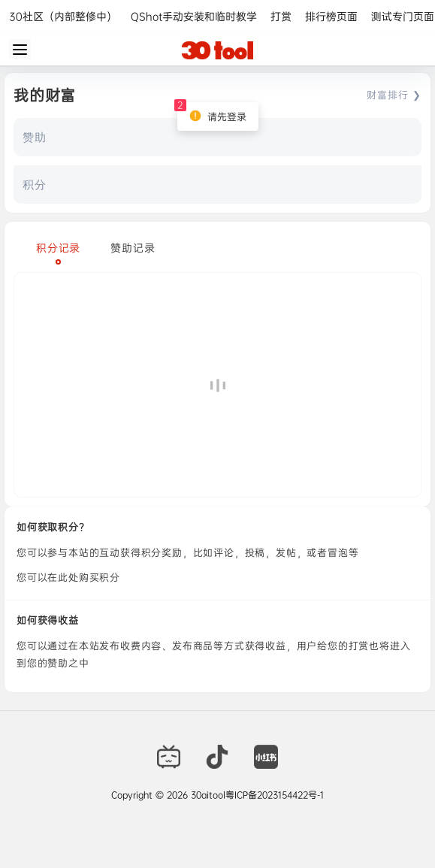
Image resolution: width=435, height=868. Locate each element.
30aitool (207, 795)
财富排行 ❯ (394, 95)
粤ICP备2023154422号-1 (275, 795)
